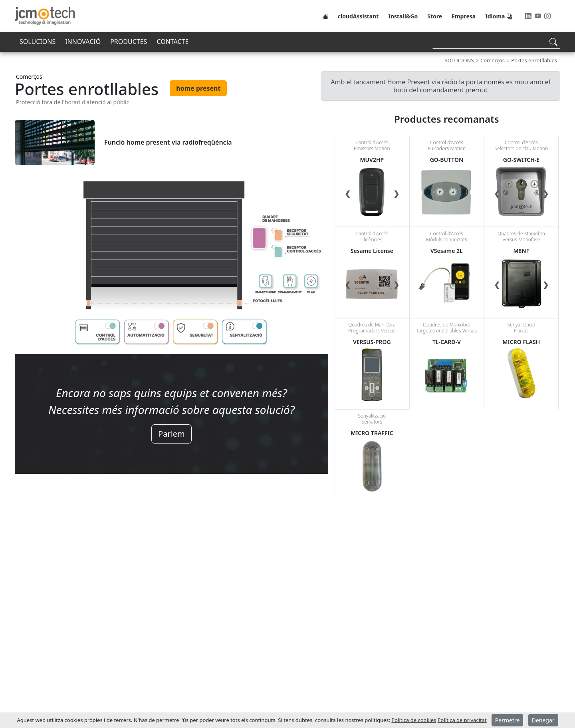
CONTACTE (172, 42)
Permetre (508, 720)
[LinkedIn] (529, 16)
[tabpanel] (172, 292)
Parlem (172, 434)
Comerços (29, 77)
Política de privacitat (462, 720)
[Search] (496, 42)
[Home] (325, 16)
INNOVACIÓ (83, 42)
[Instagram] (547, 16)
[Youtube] (539, 16)
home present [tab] (198, 88)
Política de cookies (414, 720)
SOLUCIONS (38, 42)
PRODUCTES (129, 42)
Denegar (543, 720)
